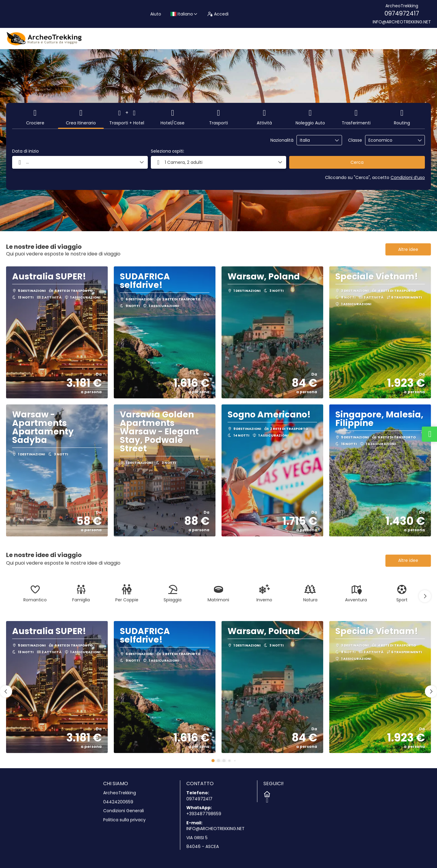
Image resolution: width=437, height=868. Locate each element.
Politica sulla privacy (124, 820)
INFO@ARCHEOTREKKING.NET (402, 22)
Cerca (357, 162)
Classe (355, 140)
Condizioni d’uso (408, 177)
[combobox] (315, 140)
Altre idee (408, 249)
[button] (425, 596)
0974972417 (402, 13)
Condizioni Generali (124, 811)
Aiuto (156, 14)
